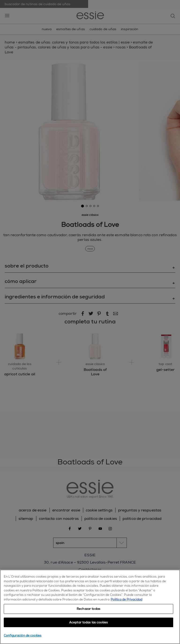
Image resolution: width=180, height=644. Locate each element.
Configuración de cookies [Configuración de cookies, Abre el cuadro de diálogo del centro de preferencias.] (23, 635)
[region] (90, 607)
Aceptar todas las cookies (88, 622)
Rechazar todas (88, 609)
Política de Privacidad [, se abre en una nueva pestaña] (126, 599)
